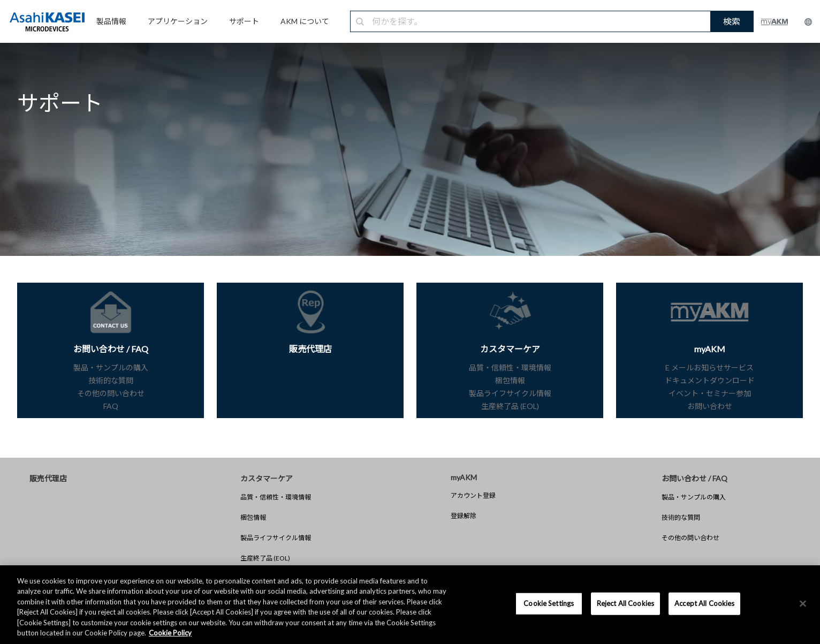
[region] (410, 605)
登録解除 (464, 516)
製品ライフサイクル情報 (276, 538)
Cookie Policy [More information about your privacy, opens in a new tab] (170, 633)
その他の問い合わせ (690, 538)
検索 (732, 21)
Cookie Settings (549, 603)
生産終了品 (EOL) (265, 558)
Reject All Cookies (625, 603)
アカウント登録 (473, 495)
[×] (803, 604)
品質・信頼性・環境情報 (276, 497)
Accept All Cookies (704, 603)
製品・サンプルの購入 (694, 497)
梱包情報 (253, 517)
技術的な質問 (681, 517)
